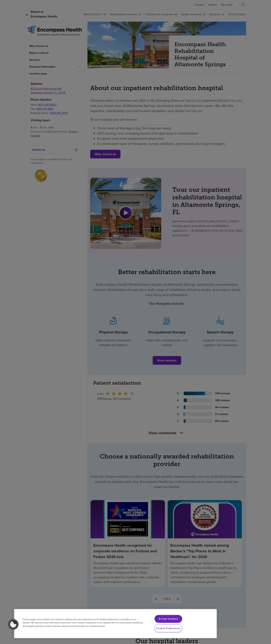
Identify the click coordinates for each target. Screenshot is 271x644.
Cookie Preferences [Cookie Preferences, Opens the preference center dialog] (168, 628)
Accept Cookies (168, 619)
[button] (13, 624)
